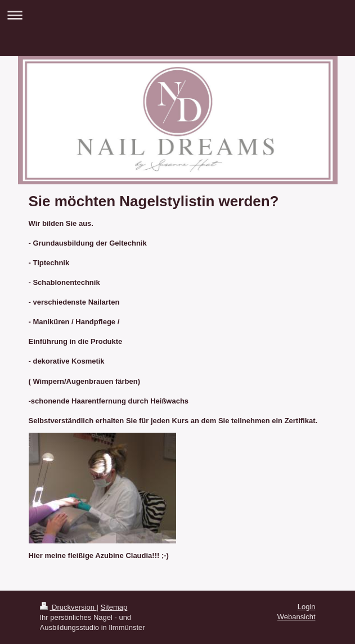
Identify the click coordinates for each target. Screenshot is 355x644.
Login (307, 607)
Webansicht (296, 617)
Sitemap (114, 607)
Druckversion (68, 607)
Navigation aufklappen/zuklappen (177, 15)
